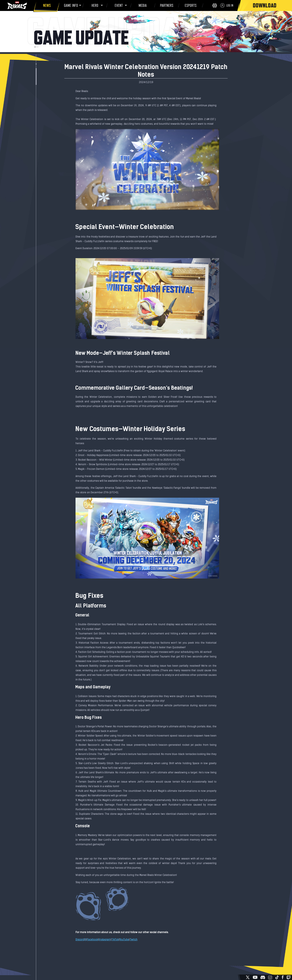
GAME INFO (70, 5)
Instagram (105, 940)
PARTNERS (166, 6)
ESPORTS (190, 6)
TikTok (115, 940)
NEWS (46, 6)
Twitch (134, 940)
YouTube (124, 940)
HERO (94, 5)
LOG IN (230, 5)
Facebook (93, 940)
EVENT (118, 5)
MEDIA (142, 6)
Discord (80, 940)
